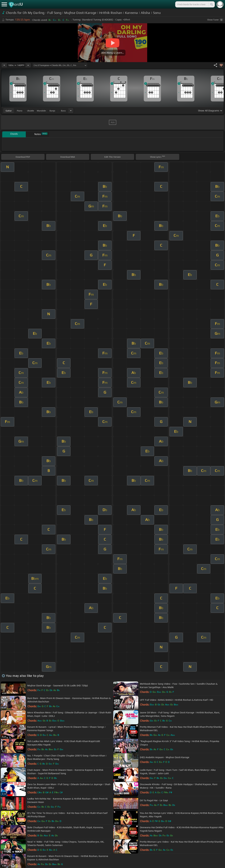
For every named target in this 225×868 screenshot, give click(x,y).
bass (63, 111)
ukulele (30, 111)
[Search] (211, 4)
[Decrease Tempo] (4, 65)
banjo (52, 111)
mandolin (41, 111)
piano (20, 111)
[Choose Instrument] (71, 111)
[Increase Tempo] (28, 65)
